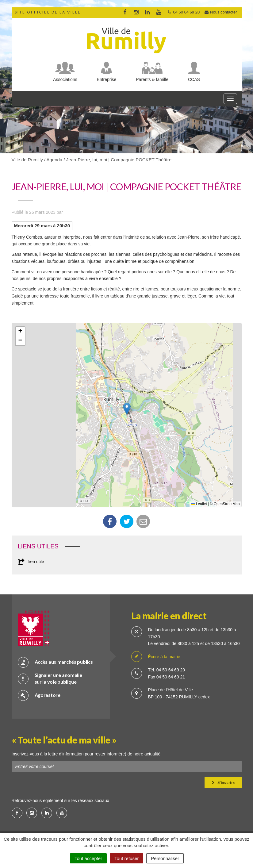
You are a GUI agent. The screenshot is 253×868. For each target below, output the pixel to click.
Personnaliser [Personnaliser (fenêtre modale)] (165, 858)
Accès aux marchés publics (55, 662)
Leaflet (199, 504)
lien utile (31, 562)
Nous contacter (220, 12)
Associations (65, 79)
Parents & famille (152, 79)
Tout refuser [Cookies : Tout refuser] (126, 858)
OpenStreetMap (227, 504)
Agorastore (39, 695)
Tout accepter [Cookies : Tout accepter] (88, 858)
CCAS (194, 79)
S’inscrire (224, 782)
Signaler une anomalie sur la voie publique (50, 678)
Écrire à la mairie (156, 657)
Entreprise (107, 79)
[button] (127, 409)
